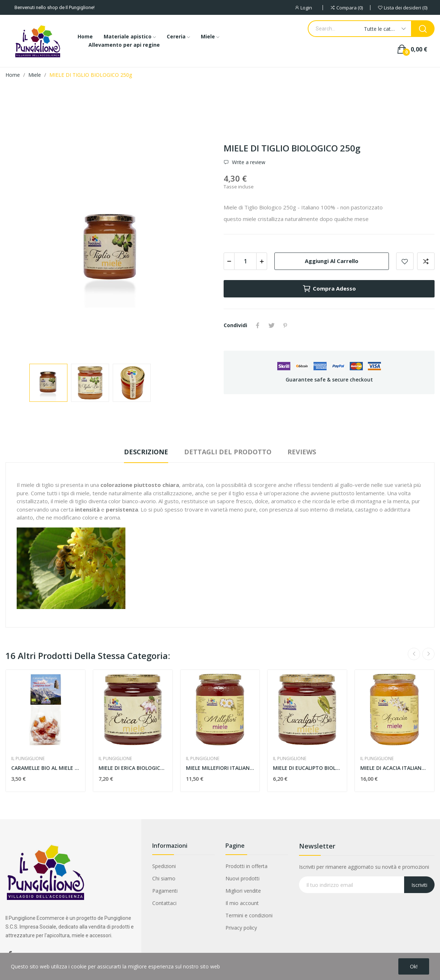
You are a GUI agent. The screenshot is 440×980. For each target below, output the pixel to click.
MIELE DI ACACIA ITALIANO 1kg (395, 768)
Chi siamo (164, 878)
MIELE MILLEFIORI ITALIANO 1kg (220, 768)
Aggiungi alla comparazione (426, 261)
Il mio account (242, 903)
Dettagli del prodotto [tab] (228, 452)
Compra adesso (329, 289)
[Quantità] (245, 261)
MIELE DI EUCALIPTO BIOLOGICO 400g (307, 768)
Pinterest (285, 325)
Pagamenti (165, 891)
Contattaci (164, 903)
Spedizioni (164, 866)
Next (428, 654)
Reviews (302, 452)
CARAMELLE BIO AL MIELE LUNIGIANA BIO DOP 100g (45, 768)
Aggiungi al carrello (332, 261)
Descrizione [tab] (146, 452)
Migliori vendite (243, 891)
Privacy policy (241, 928)
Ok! (414, 966)
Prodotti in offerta (246, 866)
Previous (414, 654)
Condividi (258, 325)
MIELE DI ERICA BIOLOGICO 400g (133, 768)
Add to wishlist (405, 261)
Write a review (248, 162)
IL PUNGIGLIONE (28, 759)
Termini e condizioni (249, 915)
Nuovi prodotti (242, 878)
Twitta (271, 325)
